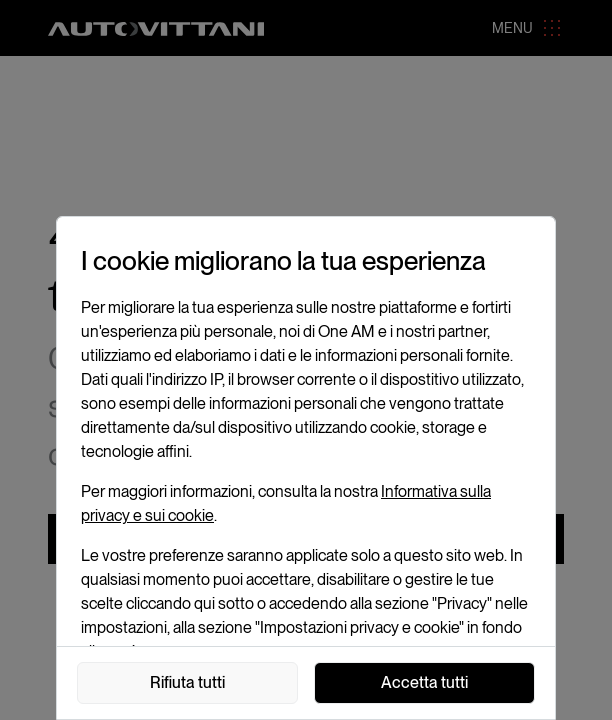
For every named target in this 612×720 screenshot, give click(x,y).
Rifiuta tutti (187, 682)
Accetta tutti (424, 682)
